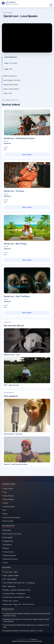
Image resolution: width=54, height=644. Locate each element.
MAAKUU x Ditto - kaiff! (12, 355)
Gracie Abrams (8, 552)
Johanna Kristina (9, 507)
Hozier (6, 563)
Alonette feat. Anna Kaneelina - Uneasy (17, 597)
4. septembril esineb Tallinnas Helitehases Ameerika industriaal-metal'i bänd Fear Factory (27, 615)
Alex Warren (8, 545)
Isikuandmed (32, 641)
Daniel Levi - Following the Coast (19, 138)
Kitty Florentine (8, 521)
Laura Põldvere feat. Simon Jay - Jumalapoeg (19, 583)
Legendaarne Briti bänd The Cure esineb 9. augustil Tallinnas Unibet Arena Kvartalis (26, 620)
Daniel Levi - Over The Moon (17, 296)
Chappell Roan (8, 541)
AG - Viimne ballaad (10, 579)
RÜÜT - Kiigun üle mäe (11, 385)
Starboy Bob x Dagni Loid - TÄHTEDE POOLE (19, 604)
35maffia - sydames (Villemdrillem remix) (17, 590)
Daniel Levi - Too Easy (14, 191)
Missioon (24, 641)
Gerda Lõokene (8, 499)
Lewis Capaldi (8, 537)
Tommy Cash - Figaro (11, 572)
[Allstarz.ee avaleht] (10, 3)
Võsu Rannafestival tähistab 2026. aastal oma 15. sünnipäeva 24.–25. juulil (26, 626)
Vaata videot (27, 155)
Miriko (5, 514)
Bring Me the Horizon (11, 559)
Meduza (6, 548)
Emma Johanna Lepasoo (12, 517)
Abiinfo (14, 641)
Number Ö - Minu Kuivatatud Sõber (16, 464)
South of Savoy (9, 496)
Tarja (5, 492)
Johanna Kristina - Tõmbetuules (14, 594)
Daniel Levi (13, 57)
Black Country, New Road (12, 534)
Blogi (19, 641)
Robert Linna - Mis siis (11, 601)
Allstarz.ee (34, 639)
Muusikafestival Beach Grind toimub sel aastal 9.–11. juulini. (23, 631)
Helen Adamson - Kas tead (13, 434)
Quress (6, 503)
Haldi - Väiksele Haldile (11, 576)
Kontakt (39, 641)
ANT (5, 510)
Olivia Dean (7, 530)
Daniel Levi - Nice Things (15, 244)
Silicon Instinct (8, 489)
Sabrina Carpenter (10, 555)
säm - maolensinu (9, 586)
